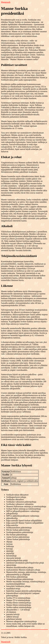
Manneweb (6, 2)
